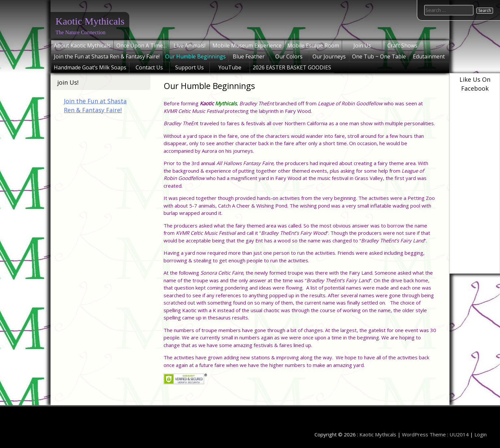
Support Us (189, 67)
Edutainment (429, 56)
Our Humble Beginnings (195, 56)
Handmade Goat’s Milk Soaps (90, 67)
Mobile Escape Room (313, 45)
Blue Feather (249, 56)
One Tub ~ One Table (379, 56)
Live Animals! (189, 45)
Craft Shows (402, 45)
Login (481, 434)
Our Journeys (329, 56)
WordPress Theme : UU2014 (435, 434)
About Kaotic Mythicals (82, 45)
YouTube (230, 67)
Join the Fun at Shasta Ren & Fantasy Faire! (107, 56)
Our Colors (289, 56)
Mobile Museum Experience (247, 45)
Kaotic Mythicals (90, 21)
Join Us (362, 45)
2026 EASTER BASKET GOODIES (292, 67)
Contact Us (149, 67)
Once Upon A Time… (141, 45)
